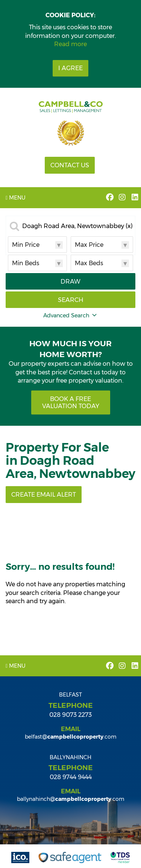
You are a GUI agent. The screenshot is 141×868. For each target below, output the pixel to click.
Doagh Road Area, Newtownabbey (77, 226)
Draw (70, 282)
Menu (16, 198)
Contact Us (70, 165)
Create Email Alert (44, 495)
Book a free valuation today (71, 402)
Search (71, 300)
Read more (70, 44)
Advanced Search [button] (71, 315)
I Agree (70, 68)
